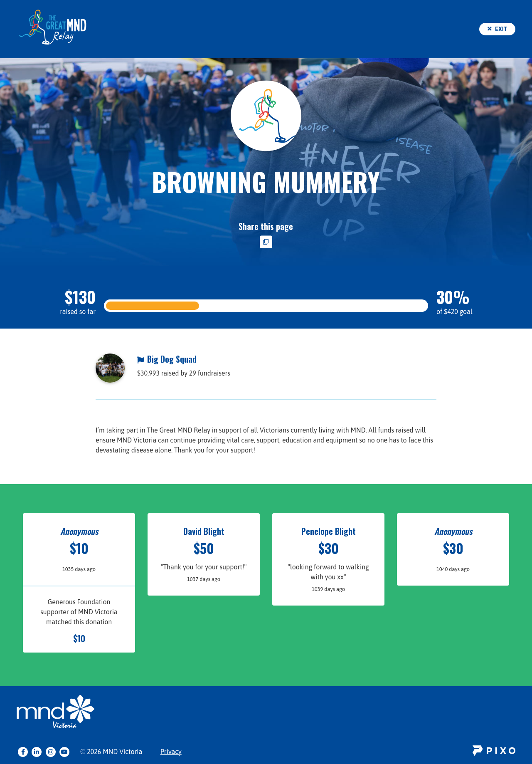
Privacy (171, 752)
